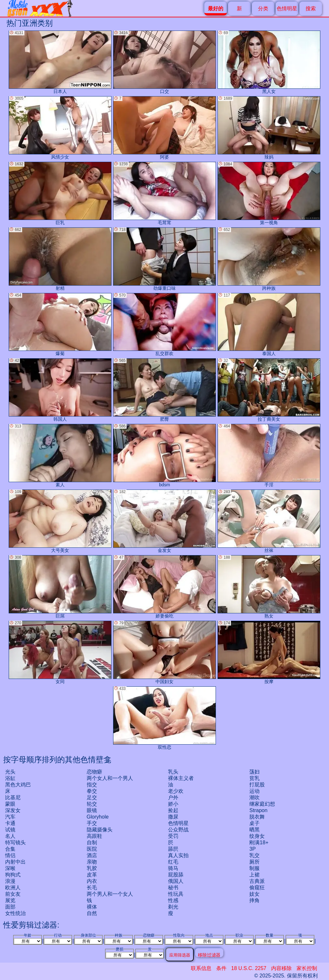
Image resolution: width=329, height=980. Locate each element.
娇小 (173, 804)
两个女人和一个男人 (110, 778)
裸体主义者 (181, 778)
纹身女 (257, 836)
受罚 (173, 836)
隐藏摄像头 (100, 830)
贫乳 (254, 778)
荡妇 (254, 772)
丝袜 (269, 521)
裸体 (92, 907)
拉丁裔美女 (269, 390)
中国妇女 (164, 652)
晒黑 (254, 830)
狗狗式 (13, 875)
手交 (92, 823)
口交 (164, 62)
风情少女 (60, 128)
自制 (92, 843)
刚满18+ (259, 843)
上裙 (254, 875)
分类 (263, 9)
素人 (60, 456)
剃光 (173, 907)
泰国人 (269, 325)
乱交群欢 (164, 325)
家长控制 (307, 968)
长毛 (92, 888)
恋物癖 (94, 772)
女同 (60, 652)
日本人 (60, 62)
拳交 (92, 791)
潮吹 (254, 797)
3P (253, 849)
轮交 (92, 804)
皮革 (92, 875)
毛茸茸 (164, 193)
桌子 (254, 823)
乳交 (254, 855)
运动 (254, 791)
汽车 (10, 817)
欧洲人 (13, 888)
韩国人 (60, 390)
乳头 (173, 772)
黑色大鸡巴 (18, 785)
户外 (173, 797)
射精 (60, 259)
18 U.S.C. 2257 (249, 968)
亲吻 (92, 862)
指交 (92, 785)
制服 (254, 868)
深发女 (13, 810)
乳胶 (92, 868)
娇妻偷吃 (164, 587)
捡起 (173, 810)
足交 (92, 797)
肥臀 (164, 390)
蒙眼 (10, 804)
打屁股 (257, 785)
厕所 (254, 862)
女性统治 (15, 913)
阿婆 (164, 128)
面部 (10, 907)
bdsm (164, 456)
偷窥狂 (257, 888)
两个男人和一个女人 (110, 894)
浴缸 (10, 778)
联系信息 (201, 968)
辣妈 (269, 128)
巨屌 (60, 587)
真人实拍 (178, 855)
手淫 (269, 456)
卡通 (10, 823)
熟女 (269, 587)
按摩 (269, 652)
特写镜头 (15, 843)
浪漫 (10, 881)
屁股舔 (176, 875)
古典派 (257, 881)
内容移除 (281, 968)
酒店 (92, 855)
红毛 (173, 862)
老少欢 (176, 791)
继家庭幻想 (262, 804)
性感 (173, 900)
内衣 (92, 881)
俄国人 (176, 881)
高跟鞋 (94, 836)
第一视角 (269, 193)
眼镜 (92, 810)
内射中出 (15, 862)
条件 (221, 968)
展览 (10, 900)
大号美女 (60, 521)
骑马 (173, 868)
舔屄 (173, 849)
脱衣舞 (257, 817)
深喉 (10, 868)
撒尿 (173, 817)
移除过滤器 (209, 955)
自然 (92, 913)
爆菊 (60, 325)
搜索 (311, 9)
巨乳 (60, 193)
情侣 (10, 855)
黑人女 (269, 62)
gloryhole (98, 817)
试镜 (10, 830)
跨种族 (269, 259)
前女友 (13, 894)
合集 (10, 849)
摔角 (254, 900)
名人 (10, 836)
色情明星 (287, 9)
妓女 (254, 894)
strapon (258, 810)
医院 (92, 849)
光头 (10, 772)
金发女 (164, 521)
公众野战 (178, 830)
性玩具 (176, 894)
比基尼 (13, 797)
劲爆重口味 (164, 259)
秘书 (173, 888)
